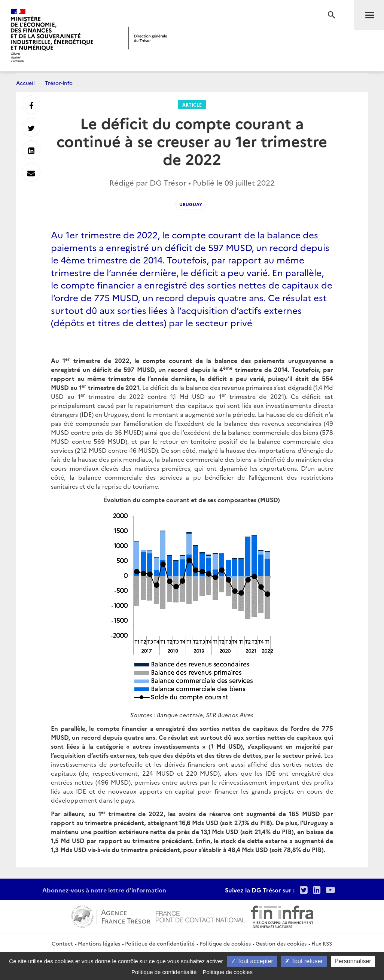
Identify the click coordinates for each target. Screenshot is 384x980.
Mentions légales (99, 943)
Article (192, 105)
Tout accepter (252, 961)
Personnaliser (353, 961)
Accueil (25, 83)
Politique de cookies (225, 943)
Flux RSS (322, 943)
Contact (62, 943)
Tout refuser (304, 961)
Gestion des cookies (281, 943)
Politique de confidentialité (160, 943)
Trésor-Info (59, 83)
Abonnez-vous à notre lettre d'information (104, 890)
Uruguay (191, 204)
